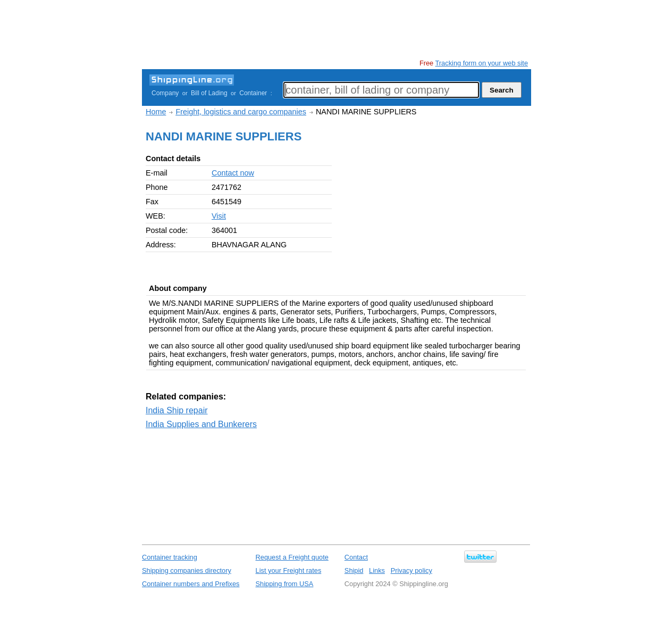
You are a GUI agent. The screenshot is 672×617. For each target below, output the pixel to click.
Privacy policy (411, 570)
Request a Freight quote (292, 557)
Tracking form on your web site (482, 63)
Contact (356, 557)
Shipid (354, 570)
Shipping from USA (285, 584)
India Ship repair (177, 410)
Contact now (233, 173)
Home (156, 112)
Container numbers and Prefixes (191, 584)
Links (377, 570)
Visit (219, 216)
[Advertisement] (335, 29)
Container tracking (170, 557)
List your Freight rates (289, 570)
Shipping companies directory (187, 570)
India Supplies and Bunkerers (201, 424)
